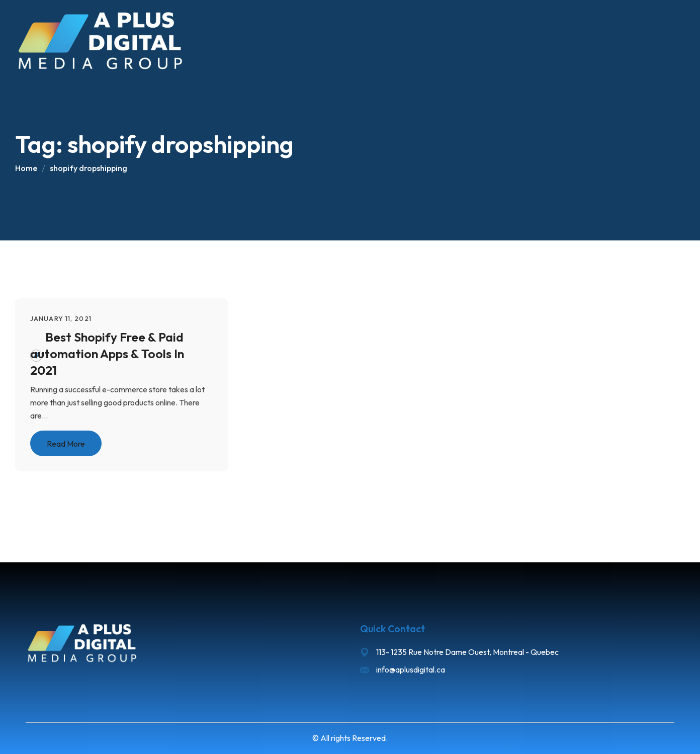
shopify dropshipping (89, 168)
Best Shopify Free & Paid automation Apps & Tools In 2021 (107, 353)
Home (26, 168)
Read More (66, 444)
